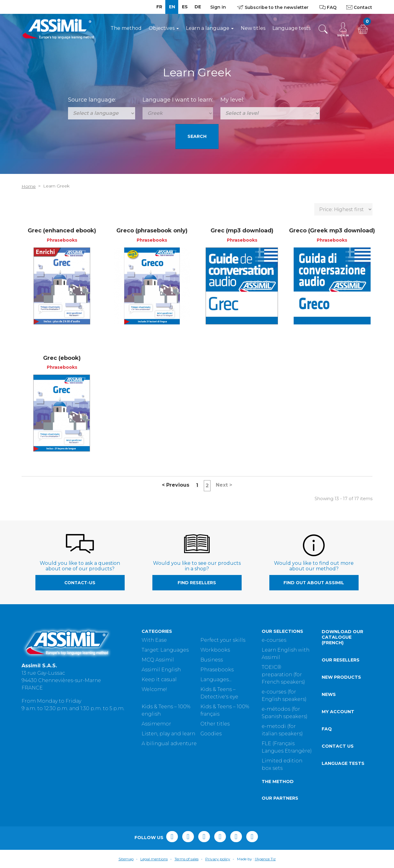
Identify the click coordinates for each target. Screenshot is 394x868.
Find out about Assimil (314, 583)
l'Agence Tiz (265, 859)
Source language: (92, 100)
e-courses (274, 640)
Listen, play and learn (168, 734)
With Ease (154, 640)
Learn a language (210, 28)
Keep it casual (159, 679)
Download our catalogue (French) (342, 637)
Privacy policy (218, 859)
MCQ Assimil (158, 660)
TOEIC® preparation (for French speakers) (283, 675)
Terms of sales (187, 859)
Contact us (338, 746)
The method (126, 28)
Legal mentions (154, 859)
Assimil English (161, 670)
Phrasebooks (217, 670)
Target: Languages (165, 650)
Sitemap (126, 859)
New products (341, 677)
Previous (176, 485)
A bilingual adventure (169, 743)
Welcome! (154, 689)
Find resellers (197, 583)
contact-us (80, 583)
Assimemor (156, 724)
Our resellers (341, 660)
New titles (253, 28)
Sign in (218, 7)
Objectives (164, 28)
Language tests (291, 28)
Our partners (280, 798)
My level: (232, 100)
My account (338, 712)
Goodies (211, 734)
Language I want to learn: (178, 100)
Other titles (215, 724)
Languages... (216, 679)
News (329, 694)
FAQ (327, 729)
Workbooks (215, 650)
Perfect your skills (223, 640)
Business (212, 660)
